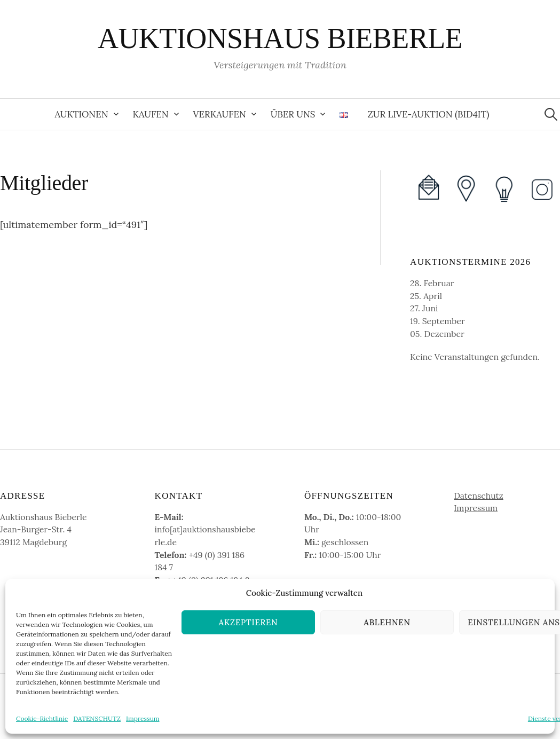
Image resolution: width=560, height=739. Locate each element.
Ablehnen (387, 622)
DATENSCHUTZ (97, 718)
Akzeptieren (249, 622)
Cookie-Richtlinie (42, 718)
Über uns (293, 114)
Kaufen (151, 114)
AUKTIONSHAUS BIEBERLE (280, 38)
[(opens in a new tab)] (466, 188)
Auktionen (82, 114)
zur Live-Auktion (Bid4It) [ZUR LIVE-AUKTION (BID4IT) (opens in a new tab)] (428, 114)
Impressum (143, 718)
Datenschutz (479, 496)
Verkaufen (220, 114)
